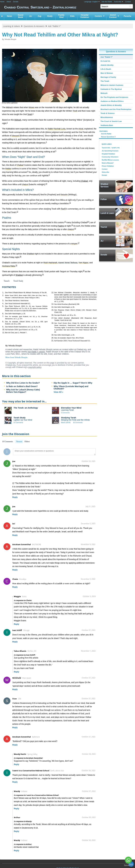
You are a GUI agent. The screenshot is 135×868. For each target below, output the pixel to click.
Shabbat (19, 275)
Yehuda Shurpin (10, 39)
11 (70, 203)
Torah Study (18, 281)
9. (3, 327)
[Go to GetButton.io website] (128, 865)
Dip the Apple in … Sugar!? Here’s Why (73, 383)
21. (53, 341)
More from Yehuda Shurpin (16, 357)
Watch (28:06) (66, 422)
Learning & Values (12, 26)
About (9, 2)
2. (3, 295)
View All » (58, 392)
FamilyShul (61, 16)
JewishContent (113, 16)
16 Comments (78, 422)
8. (3, 322)
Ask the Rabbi (107, 2)
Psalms (61, 226)
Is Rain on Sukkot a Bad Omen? (22, 386)
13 (65, 222)
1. (3, 293)
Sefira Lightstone (12, 103)
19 (16, 266)
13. (53, 304)
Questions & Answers (34, 26)
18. (53, 323)
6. (3, 314)
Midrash (18, 120)
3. (3, 301)
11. (4, 333)
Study (50, 16)
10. (4, 330)
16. (53, 315)
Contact (128, 2)
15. (53, 310)
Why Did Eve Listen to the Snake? (23, 383)
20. (53, 338)
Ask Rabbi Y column (36, 352)
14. (53, 307)
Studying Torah (69, 418)
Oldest (27, 442)
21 (43, 274)
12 (17, 212)
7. (3, 316)
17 (79, 243)
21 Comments (18, 422)
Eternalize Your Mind (71, 408)
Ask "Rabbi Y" (54, 26)
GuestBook (21, 16)
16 (75, 229)
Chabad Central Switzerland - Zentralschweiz (70, 8)
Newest (19, 442)
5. (3, 306)
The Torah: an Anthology (26, 408)
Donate (16, 2)
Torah (30, 114)
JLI (30, 16)
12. (53, 293)
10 (46, 184)
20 (84, 271)
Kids (72, 16)
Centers (98, 16)
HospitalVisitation (85, 16)
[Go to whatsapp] (128, 860)
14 (88, 222)
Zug (40, 16)
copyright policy (35, 367)
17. (53, 318)
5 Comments (65, 413)
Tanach (7, 281)
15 (72, 225)
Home (2, 2)
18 (20, 257)
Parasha (128, 16)
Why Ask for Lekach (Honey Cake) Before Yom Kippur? (23, 391)
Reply (15, 497)
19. (53, 335)
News (9, 16)
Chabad (84, 181)
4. (3, 303)
